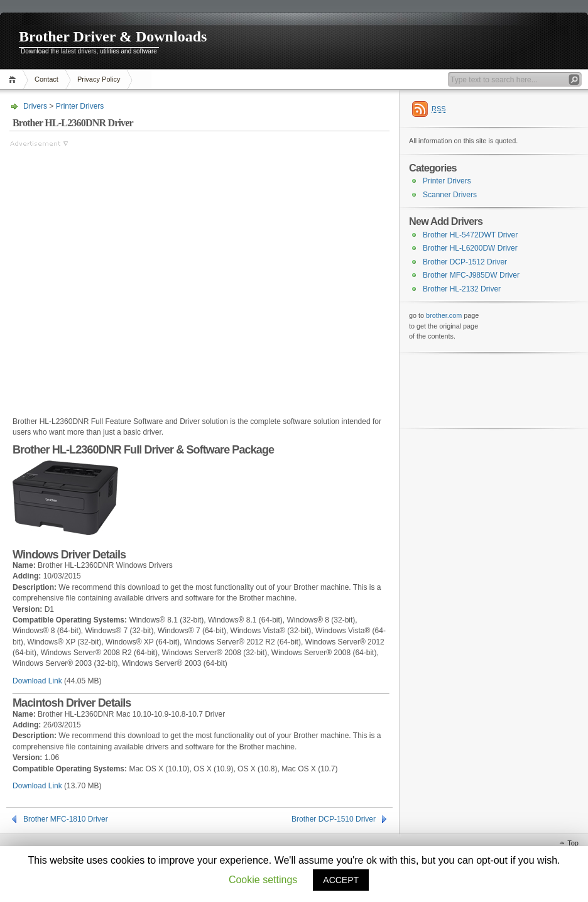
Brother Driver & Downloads (113, 36)
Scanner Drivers (450, 195)
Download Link (37, 681)
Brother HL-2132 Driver (462, 289)
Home (14, 79)
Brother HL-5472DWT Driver (470, 235)
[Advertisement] (127, 276)
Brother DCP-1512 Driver (465, 262)
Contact (46, 79)
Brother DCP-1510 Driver (334, 819)
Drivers (35, 106)
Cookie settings (263, 880)
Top (573, 843)
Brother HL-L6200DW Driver (470, 248)
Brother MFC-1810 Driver (66, 819)
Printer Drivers (80, 106)
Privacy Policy (99, 79)
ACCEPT (341, 880)
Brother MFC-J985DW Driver (471, 275)
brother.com (444, 315)
